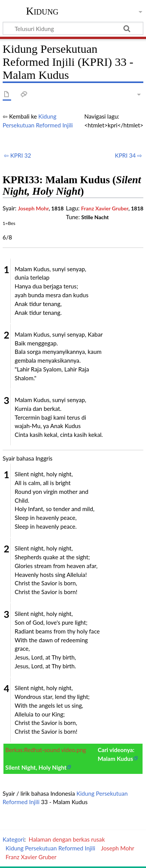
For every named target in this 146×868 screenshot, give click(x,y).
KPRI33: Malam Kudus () (72, 186)
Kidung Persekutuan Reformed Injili (50, 848)
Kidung (42, 11)
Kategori (13, 839)
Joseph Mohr (33, 208)
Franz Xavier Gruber (105, 208)
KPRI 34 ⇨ (129, 155)
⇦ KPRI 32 (17, 155)
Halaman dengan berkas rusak (67, 839)
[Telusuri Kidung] (73, 28)
